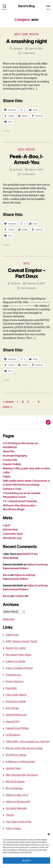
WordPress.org (12, 538)
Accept (27, 861)
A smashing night (26, 41)
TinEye (10, 815)
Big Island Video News (18, 655)
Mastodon (9, 619)
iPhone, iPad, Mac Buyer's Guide (24, 748)
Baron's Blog (26, 6)
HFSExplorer (13, 735)
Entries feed (10, 529)
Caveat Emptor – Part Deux (27, 273)
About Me (9, 451)
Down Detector (15, 681)
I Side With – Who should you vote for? (28, 741)
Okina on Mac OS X (17, 795)
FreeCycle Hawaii (16, 701)
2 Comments (28, 53)
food (25, 34)
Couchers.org (13, 675)
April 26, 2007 (36, 49)
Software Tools (12, 489)
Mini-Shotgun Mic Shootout (22, 775)
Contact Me (10, 460)
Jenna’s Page (13, 768)
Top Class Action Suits (19, 822)
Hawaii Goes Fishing (17, 728)
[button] (49, 834)
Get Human (12, 708)
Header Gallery (12, 464)
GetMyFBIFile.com (16, 715)
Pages (7, 476)
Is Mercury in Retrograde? (20, 762)
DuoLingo (11, 688)
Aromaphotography (15, 456)
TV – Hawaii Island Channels (20, 501)
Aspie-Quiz (12, 635)
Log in (6, 525)
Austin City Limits (16, 648)
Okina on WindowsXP (18, 802)
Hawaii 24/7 (13, 721)
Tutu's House (13, 828)
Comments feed (13, 534)
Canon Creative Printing (19, 668)
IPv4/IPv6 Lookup (16, 755)
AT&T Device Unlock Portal (21, 641)
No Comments (28, 288)
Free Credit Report (16, 695)
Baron (20, 49)
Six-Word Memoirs (16, 808)
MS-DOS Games (15, 782)
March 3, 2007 (36, 170)
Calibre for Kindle (15, 661)
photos (34, 34)
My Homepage (14, 788)
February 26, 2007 (36, 283)
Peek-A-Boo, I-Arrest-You (26, 159)
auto (17, 34)
